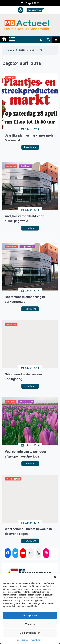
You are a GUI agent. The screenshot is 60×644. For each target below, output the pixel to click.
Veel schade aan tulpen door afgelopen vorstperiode (26, 454)
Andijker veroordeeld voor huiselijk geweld (24, 219)
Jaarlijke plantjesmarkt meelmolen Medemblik (30, 138)
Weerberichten (13, 479)
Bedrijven (11, 401)
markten (10, 77)
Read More (30, 147)
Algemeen (11, 166)
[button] (55, 577)
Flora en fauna (26, 401)
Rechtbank (26, 166)
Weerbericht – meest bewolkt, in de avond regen (28, 531)
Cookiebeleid (23, 640)
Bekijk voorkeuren (30, 633)
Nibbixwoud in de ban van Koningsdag (23, 377)
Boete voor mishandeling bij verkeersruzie (25, 299)
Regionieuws (27, 247)
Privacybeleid (36, 640)
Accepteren (30, 615)
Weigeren (30, 624)
